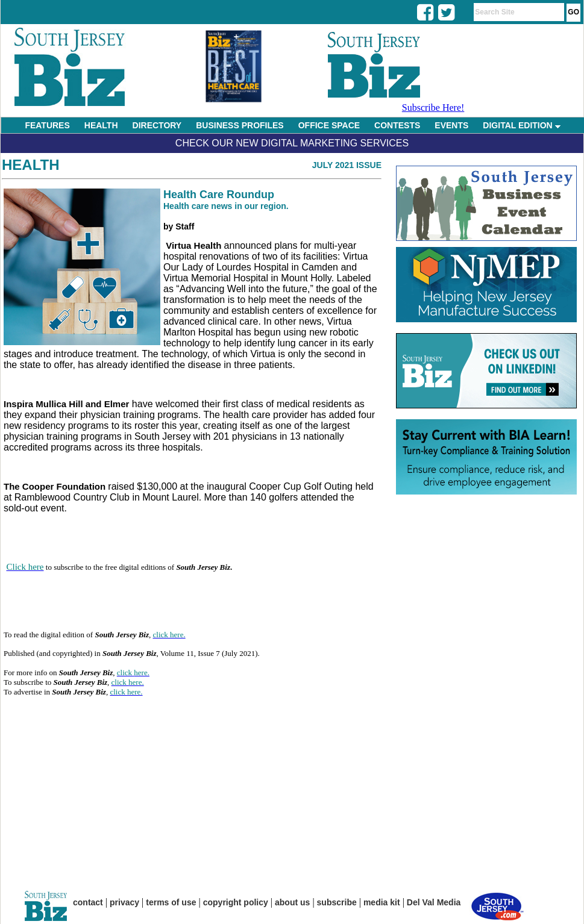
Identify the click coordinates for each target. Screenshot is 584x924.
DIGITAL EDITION (521, 125)
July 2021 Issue (347, 165)
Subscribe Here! (433, 108)
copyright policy (236, 902)
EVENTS (451, 125)
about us (292, 902)
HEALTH (101, 125)
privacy (124, 902)
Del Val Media (434, 902)
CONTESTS (397, 125)
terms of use (171, 902)
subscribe (337, 902)
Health (31, 165)
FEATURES (47, 125)
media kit (382, 902)
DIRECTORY (157, 125)
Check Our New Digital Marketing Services (292, 143)
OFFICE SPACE (329, 125)
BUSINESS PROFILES (240, 125)
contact (88, 902)
